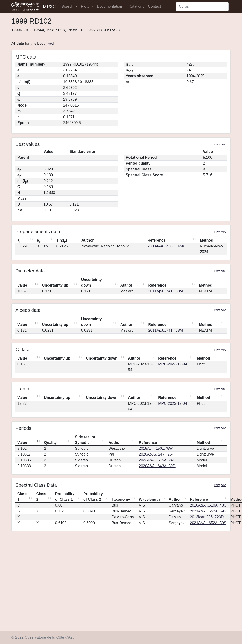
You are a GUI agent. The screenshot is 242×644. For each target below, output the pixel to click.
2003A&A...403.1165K (166, 246)
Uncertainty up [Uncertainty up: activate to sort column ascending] (55, 285)
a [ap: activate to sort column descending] (19, 241)
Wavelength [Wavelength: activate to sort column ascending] (149, 499)
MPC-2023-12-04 (173, 403)
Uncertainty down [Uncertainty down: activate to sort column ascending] (92, 282)
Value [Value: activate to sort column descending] (22, 285)
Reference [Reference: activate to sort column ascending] (156, 240)
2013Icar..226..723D (207, 517)
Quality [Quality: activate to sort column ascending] (50, 443)
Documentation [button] (110, 6)
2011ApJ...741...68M (165, 291)
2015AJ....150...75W (156, 448)
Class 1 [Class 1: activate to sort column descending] (22, 497)
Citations (137, 6)
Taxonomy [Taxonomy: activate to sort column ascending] (121, 499)
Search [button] (68, 6)
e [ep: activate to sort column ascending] (39, 241)
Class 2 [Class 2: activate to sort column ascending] (41, 497)
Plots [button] (86, 6)
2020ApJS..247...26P (156, 454)
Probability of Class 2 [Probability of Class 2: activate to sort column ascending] (93, 497)
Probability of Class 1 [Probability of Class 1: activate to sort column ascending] (65, 497)
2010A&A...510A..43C (208, 505)
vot (51, 44)
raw (217, 144)
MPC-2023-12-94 (173, 364)
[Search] (202, 7)
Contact (154, 6)
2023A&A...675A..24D (157, 460)
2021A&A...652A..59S (208, 511)
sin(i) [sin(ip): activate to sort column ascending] (62, 241)
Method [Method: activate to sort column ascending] (207, 240)
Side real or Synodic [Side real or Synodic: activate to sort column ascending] (85, 440)
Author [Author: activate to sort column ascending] (88, 240)
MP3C (49, 7)
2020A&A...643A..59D (157, 466)
